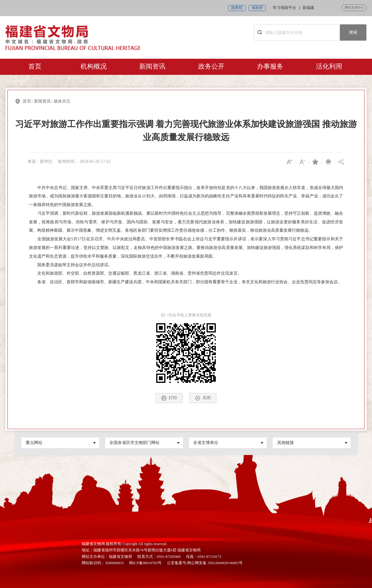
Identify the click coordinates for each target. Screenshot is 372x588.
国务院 (237, 8)
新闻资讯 (152, 66)
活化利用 (329, 66)
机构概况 (94, 66)
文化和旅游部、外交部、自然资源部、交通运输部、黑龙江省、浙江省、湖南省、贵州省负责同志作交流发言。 (135, 273)
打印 (169, 398)
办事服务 (270, 66)
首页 (35, 66)
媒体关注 (62, 101)
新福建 (308, 8)
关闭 (203, 398)
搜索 (353, 32)
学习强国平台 (284, 8)
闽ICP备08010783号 (145, 563)
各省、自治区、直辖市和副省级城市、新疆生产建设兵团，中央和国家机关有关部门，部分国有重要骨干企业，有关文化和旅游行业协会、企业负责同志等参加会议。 (185, 282)
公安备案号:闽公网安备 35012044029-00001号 (205, 563)
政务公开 (211, 66)
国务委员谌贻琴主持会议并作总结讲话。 (71, 265)
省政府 (257, 8)
